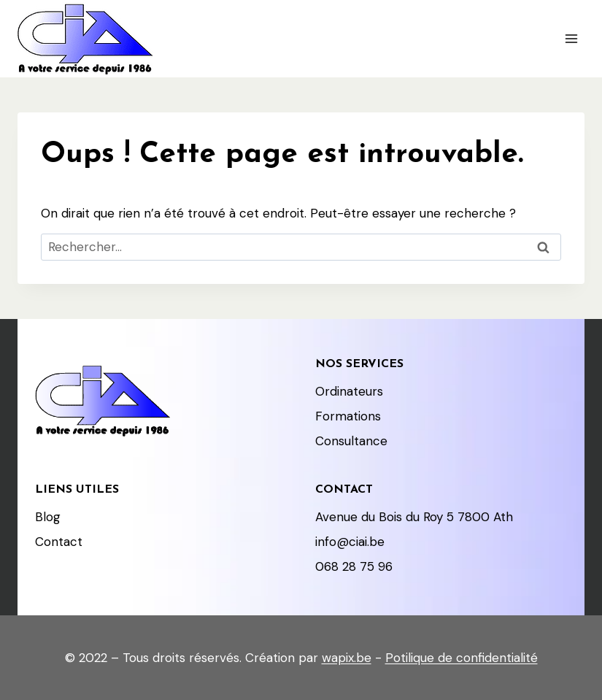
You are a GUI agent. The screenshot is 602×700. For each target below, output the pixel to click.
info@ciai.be (350, 542)
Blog (48, 517)
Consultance (351, 441)
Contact (59, 542)
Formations (348, 416)
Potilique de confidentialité (462, 658)
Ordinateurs (349, 391)
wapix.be (347, 658)
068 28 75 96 (354, 566)
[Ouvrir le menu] (571, 38)
